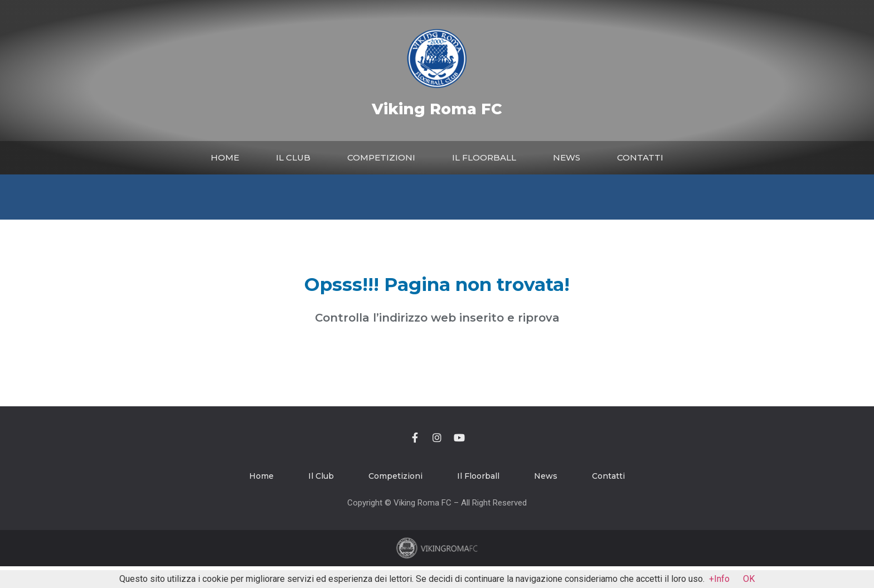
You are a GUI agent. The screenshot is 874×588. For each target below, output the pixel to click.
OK (749, 579)
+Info (719, 579)
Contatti (640, 157)
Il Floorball (484, 157)
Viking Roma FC (437, 109)
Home (225, 157)
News (567, 157)
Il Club (293, 157)
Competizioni (381, 157)
